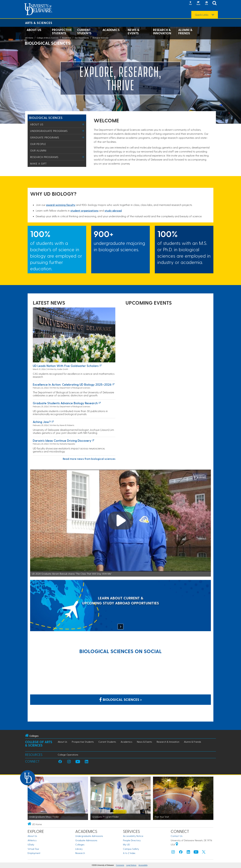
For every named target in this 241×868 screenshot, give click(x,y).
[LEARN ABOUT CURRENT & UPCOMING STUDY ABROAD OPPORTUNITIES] (120, 606)
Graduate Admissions (86, 840)
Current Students (84, 31)
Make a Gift (38, 164)
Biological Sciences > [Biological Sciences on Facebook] (121, 699)
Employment (34, 853)
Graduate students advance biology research (65, 403)
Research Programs (44, 157)
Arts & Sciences (39, 23)
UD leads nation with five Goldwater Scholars (66, 366)
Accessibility (143, 865)
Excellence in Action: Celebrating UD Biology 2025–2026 (72, 384)
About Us (34, 30)
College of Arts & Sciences (48, 38)
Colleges (80, 844)
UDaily (31, 844)
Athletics (32, 840)
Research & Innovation (162, 31)
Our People (38, 144)
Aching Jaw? (42, 422)
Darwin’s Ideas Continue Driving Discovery (62, 440)
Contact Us (177, 836)
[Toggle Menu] (83, 124)
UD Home (29, 38)
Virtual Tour (33, 849)
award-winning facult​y (61, 205)
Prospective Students (62, 31)
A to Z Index (129, 853)
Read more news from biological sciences (89, 459)
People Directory (132, 840)
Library (79, 849)
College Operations (68, 755)
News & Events (133, 31)
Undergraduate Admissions (89, 836)
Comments (120, 865)
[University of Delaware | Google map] (177, 844)
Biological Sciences (101, 38)
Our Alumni (38, 150)
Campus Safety (131, 849)
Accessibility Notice (133, 836)
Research (80, 853)
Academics (111, 30)
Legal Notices (131, 865)
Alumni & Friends (185, 31)
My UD (126, 844)
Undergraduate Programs (49, 131)
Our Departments (82, 38)
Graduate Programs (45, 137)
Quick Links (202, 15)
